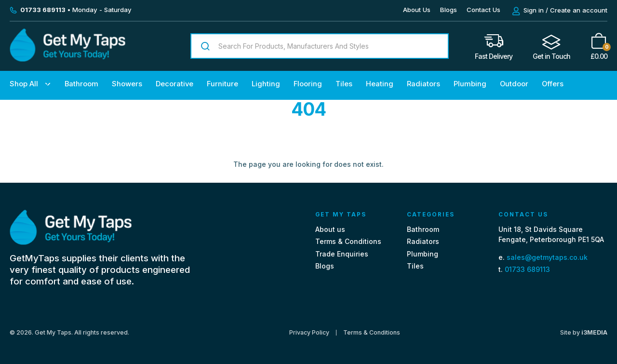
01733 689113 (527, 269)
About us (330, 229)
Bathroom (81, 84)
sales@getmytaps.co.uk (547, 257)
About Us (417, 10)
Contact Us (483, 10)
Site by (584, 332)
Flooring (308, 84)
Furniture (222, 84)
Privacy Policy (309, 333)
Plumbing (470, 84)
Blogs (449, 10)
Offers (553, 84)
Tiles (344, 84)
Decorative (174, 84)
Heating (380, 84)
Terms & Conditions (348, 241)
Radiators (423, 84)
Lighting (266, 84)
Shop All (24, 84)
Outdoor (514, 84)
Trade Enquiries (342, 254)
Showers (127, 84)
